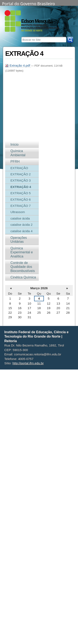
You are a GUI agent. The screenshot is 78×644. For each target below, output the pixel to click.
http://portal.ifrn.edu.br (28, 363)
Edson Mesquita (37, 21)
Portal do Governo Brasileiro (28, 3)
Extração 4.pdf (18, 65)
